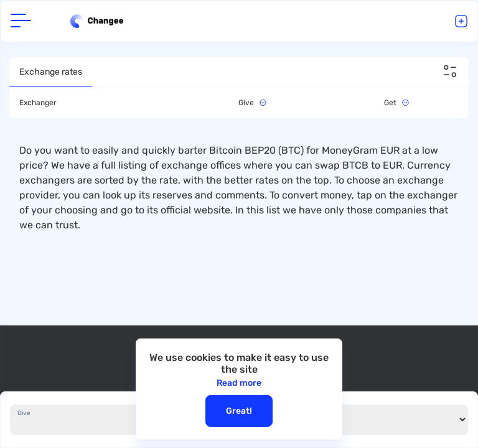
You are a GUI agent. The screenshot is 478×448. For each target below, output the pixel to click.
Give (24, 413)
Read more (239, 383)
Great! (239, 411)
